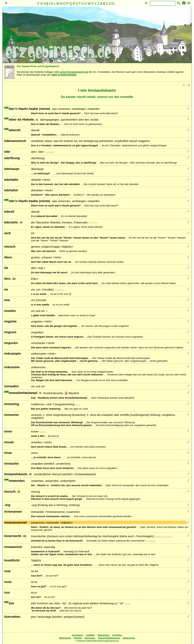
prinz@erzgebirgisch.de (74, 72)
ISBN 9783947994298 (64, 75)
